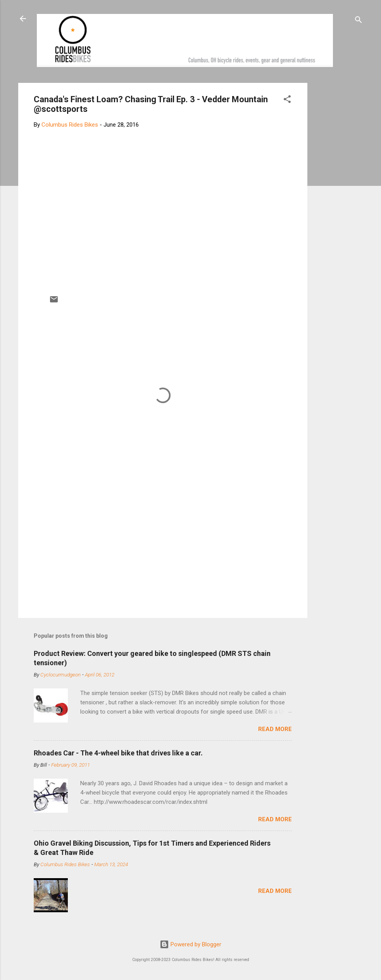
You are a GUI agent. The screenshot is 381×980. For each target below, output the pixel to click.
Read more (275, 729)
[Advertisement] (337, 199)
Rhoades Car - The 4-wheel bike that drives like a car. (118, 753)
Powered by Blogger (190, 944)
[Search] (359, 21)
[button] (287, 100)
